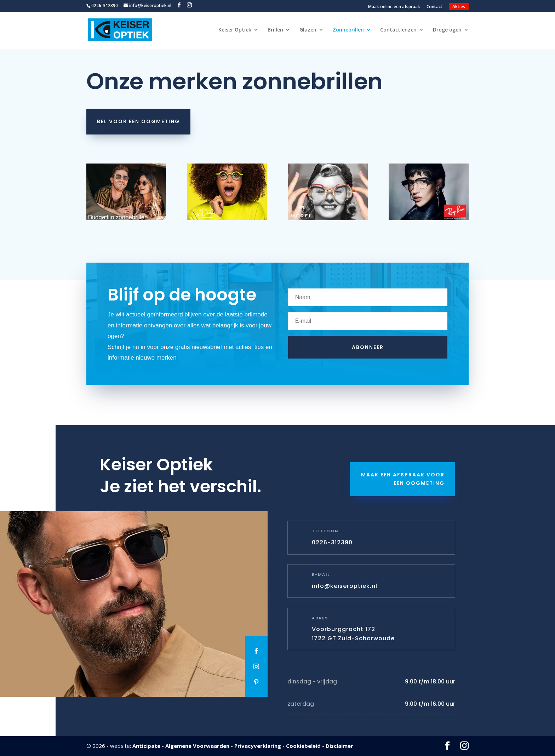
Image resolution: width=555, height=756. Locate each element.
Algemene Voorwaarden (197, 746)
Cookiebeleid (303, 746)
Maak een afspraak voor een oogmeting (403, 479)
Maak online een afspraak (394, 7)
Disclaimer (339, 746)
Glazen (308, 30)
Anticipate (146, 746)
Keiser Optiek (235, 30)
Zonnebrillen (348, 30)
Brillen (275, 30)
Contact (434, 7)
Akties (459, 7)
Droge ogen (447, 30)
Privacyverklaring (258, 746)
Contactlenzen (398, 30)
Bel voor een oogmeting (138, 121)
